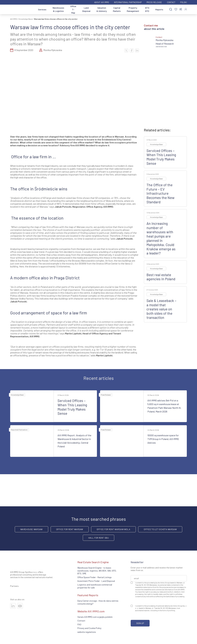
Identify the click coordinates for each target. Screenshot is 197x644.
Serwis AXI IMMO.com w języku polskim (95, 617)
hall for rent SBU (98, 538)
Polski (184, 2)
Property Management (133, 9)
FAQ (79, 624)
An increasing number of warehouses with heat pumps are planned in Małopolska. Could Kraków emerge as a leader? (161, 238)
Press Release (154, 2)
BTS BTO (147, 9)
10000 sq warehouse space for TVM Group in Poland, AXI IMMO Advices (163, 439)
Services (42, 9)
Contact (171, 2)
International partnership (128, 2)
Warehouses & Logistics (58, 9)
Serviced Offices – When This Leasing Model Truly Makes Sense (161, 157)
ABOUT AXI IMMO (102, 2)
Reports (159, 9)
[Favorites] (176, 9)
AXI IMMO (14, 19)
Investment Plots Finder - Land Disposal (96, 581)
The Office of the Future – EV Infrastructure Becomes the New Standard (161, 193)
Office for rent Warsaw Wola (114, 529)
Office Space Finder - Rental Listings (94, 577)
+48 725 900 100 (161, 47)
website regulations (87, 632)
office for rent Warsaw (70, 529)
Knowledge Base (26, 19)
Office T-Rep (73, 9)
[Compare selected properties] (181, 9)
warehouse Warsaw (31, 529)
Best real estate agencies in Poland (161, 277)
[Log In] (186, 9)
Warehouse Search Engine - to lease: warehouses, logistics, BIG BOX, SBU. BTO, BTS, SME (97, 571)
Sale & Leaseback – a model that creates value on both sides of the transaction (161, 309)
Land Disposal (86, 9)
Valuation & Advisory (102, 9)
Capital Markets (117, 9)
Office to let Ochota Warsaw (160, 529)
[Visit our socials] (13, 606)
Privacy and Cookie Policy (89, 628)
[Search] (171, 9)
